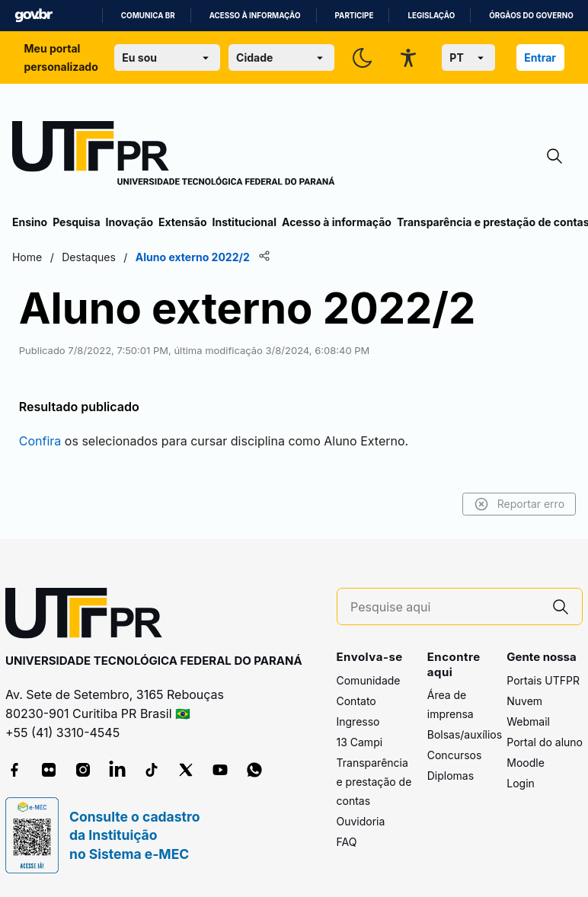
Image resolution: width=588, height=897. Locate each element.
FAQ (347, 842)
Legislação (431, 16)
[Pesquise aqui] (445, 607)
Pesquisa (76, 222)
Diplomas (451, 776)
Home (27, 257)
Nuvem (524, 701)
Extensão (182, 222)
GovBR (34, 16)
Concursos (455, 755)
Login (521, 783)
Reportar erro (519, 504)
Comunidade (369, 680)
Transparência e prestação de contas (374, 782)
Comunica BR (148, 16)
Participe (355, 16)
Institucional (244, 222)
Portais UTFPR (543, 680)
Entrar (540, 57)
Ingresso (358, 721)
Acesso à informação (255, 16)
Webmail (528, 721)
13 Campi (360, 742)
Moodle (526, 763)
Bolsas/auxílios (465, 734)
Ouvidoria (361, 821)
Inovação (129, 222)
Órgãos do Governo (531, 16)
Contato (356, 701)
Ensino (30, 222)
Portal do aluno (545, 742)
